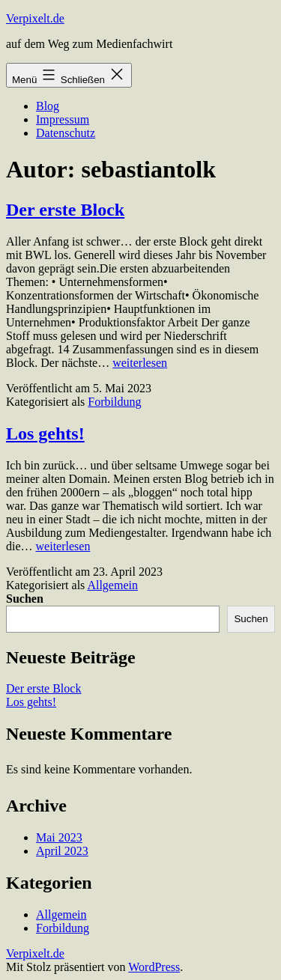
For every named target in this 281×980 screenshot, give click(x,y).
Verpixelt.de (35, 18)
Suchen (25, 599)
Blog (48, 106)
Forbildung (114, 402)
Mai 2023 (59, 837)
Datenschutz (66, 133)
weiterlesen (140, 363)
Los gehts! (45, 433)
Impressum (63, 119)
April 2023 (62, 851)
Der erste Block (65, 210)
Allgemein (112, 585)
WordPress (154, 967)
